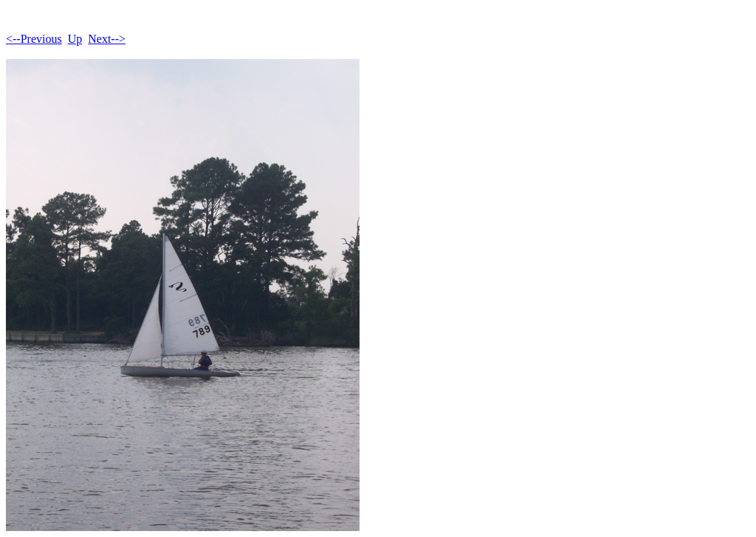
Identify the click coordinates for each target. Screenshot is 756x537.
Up (75, 39)
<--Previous (34, 39)
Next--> (107, 39)
